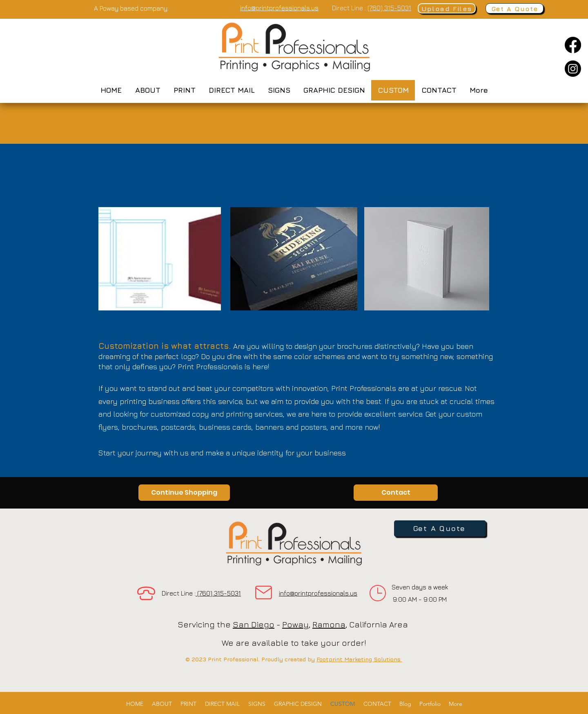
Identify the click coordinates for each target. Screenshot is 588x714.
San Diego (254, 624)
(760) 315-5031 (389, 8)
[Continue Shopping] (184, 493)
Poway (295, 624)
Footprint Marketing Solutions (359, 659)
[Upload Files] (447, 8)
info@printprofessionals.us (318, 593)
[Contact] (396, 493)
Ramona (329, 624)
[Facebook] (573, 45)
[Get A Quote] (514, 8)
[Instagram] (573, 69)
